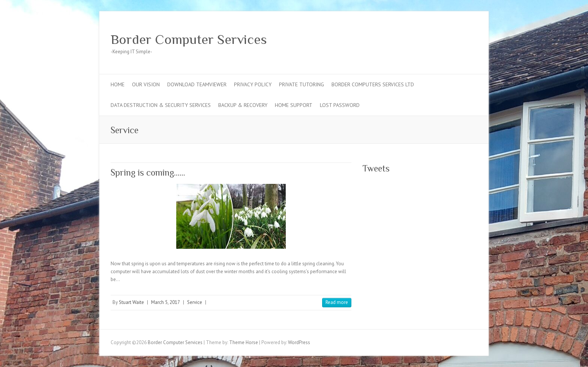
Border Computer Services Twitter (447, 39)
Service (195, 302)
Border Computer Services (189, 39)
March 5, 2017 (166, 302)
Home (118, 84)
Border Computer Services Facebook (436, 39)
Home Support (294, 105)
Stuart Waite (131, 302)
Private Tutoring (301, 84)
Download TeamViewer (197, 84)
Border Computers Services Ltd (373, 84)
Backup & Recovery (243, 105)
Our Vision (146, 84)
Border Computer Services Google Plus (459, 39)
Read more (337, 302)
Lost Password (340, 105)
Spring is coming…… (148, 172)
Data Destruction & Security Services (161, 105)
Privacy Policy (253, 84)
